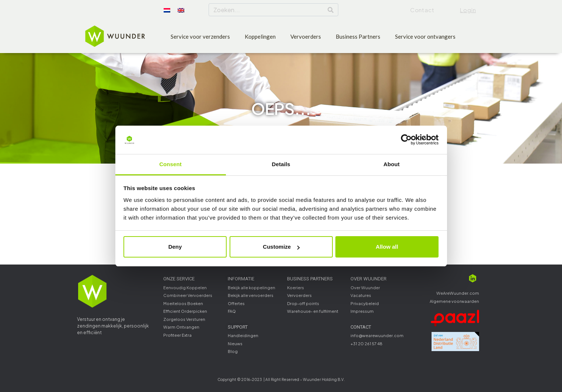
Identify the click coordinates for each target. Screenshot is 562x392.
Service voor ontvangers (425, 36)
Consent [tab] (170, 164)
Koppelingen (260, 36)
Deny (175, 247)
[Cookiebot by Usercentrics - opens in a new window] (406, 140)
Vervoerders (306, 36)
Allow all (387, 247)
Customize (281, 247)
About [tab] (392, 164)
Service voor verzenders (200, 36)
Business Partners (358, 36)
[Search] (331, 10)
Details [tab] (281, 164)
